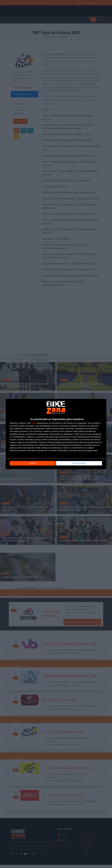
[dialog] (56, 434)
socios (34, 423)
